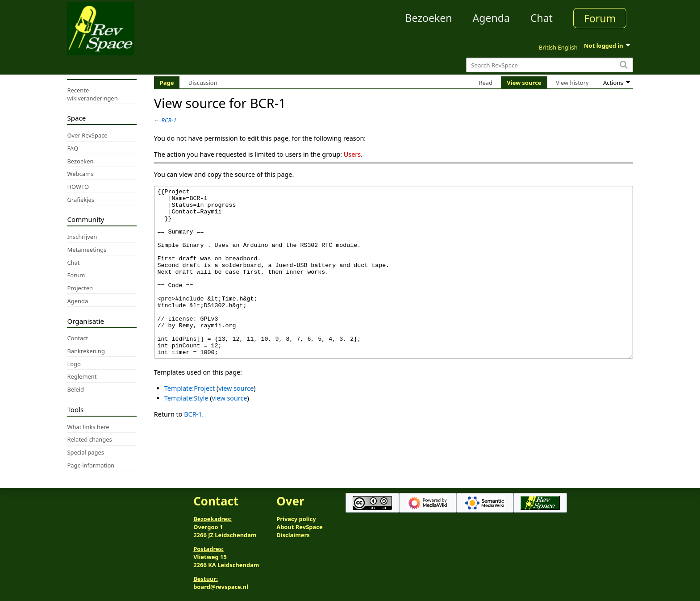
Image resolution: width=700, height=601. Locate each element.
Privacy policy (296, 519)
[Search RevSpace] (549, 65)
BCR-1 (169, 120)
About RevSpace (300, 527)
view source (236, 422)
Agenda (491, 18)
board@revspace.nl (221, 587)
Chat (542, 18)
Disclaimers (293, 535)
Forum (600, 18)
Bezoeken (429, 18)
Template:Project (190, 422)
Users (352, 154)
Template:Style (186, 432)
